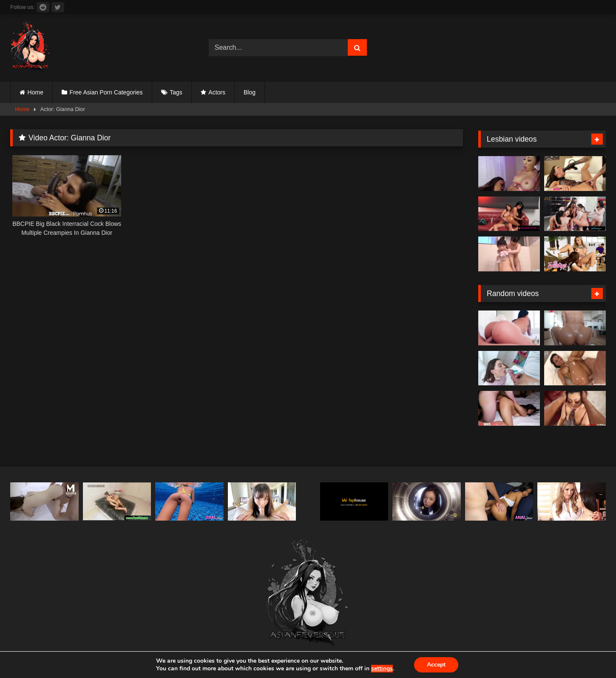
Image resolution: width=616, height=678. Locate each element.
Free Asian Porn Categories (106, 92)
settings (382, 669)
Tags (176, 92)
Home (35, 92)
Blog (250, 92)
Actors (217, 92)
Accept (436, 665)
